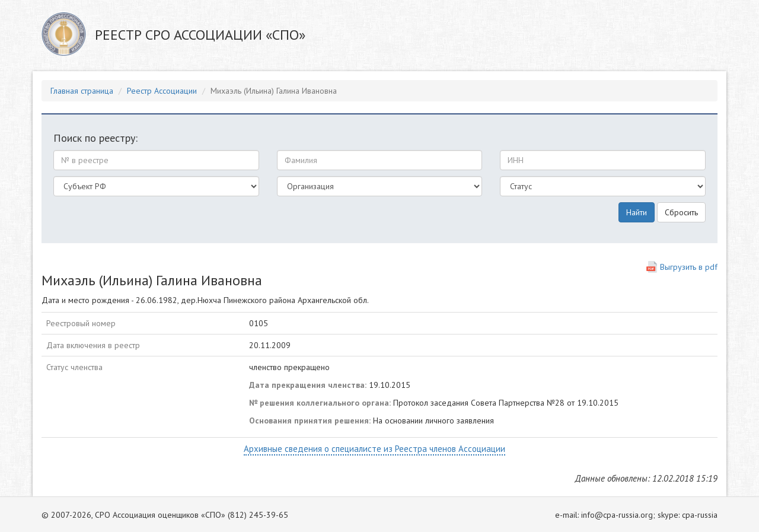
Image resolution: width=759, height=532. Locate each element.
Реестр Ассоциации (162, 91)
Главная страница (82, 91)
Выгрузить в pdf (689, 267)
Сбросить (681, 212)
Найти (637, 212)
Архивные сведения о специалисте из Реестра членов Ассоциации (374, 449)
